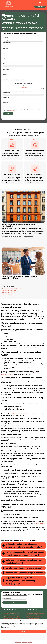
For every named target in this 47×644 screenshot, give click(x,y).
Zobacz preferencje (23, 639)
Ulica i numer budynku (7, 42)
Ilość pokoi (5, 59)
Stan (4, 64)
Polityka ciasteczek (18, 642)
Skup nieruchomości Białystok (34, 615)
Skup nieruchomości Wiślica (8, 294)
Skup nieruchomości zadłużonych (20, 414)
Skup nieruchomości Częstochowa (34, 617)
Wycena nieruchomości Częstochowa (12, 619)
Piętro (4, 53)
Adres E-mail (5, 74)
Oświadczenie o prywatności (27, 642)
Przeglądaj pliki (23, 87)
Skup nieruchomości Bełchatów (9, 291)
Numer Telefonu (6, 69)
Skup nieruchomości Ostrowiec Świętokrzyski (12, 289)
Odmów (23, 635)
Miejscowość (5, 38)
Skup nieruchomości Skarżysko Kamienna (36, 613)
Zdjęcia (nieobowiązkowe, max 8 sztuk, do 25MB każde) (14, 80)
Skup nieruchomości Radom (33, 619)
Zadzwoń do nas (40, 7)
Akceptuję (23, 631)
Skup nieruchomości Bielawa (8, 292)
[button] (45, 621)
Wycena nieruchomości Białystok (11, 617)
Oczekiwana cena (6, 97)
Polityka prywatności (12, 110)
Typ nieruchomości (6, 93)
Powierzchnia (5, 48)
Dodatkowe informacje (7, 102)
